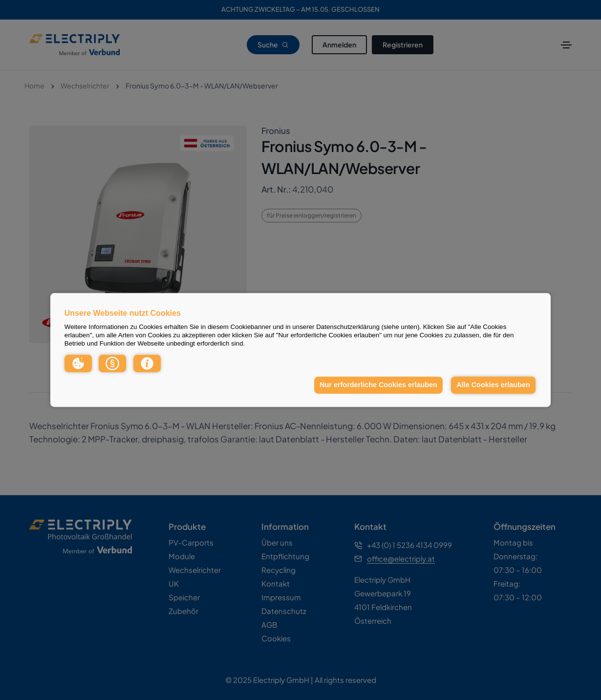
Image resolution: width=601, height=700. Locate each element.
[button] (78, 363)
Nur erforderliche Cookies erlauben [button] (378, 385)
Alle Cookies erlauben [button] (493, 385)
